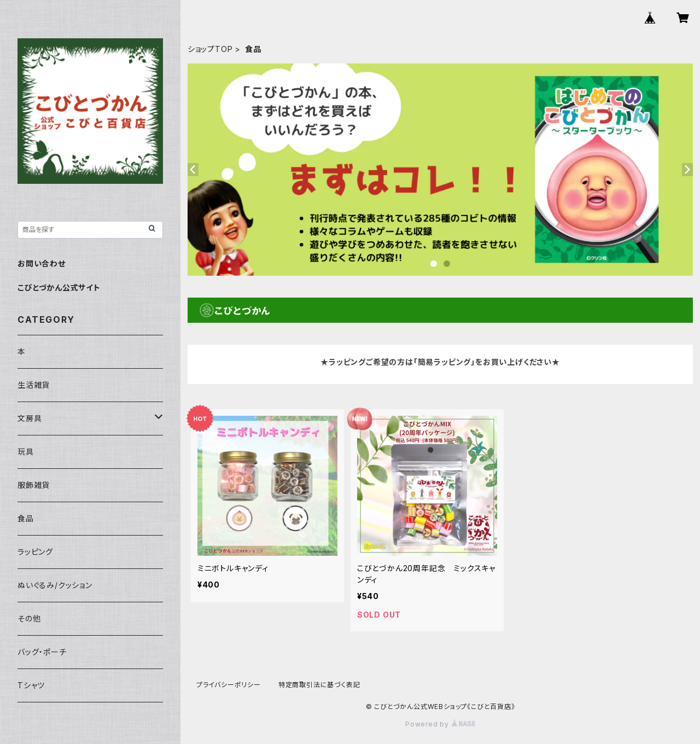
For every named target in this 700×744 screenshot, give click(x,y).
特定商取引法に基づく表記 (319, 685)
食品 (26, 518)
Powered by (440, 724)
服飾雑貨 (34, 485)
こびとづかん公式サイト (59, 287)
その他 (29, 618)
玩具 (26, 452)
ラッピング (35, 552)
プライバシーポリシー (229, 685)
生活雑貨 (34, 385)
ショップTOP (210, 49)
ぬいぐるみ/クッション (55, 585)
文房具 (30, 418)
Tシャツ (31, 685)
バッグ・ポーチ (42, 652)
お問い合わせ (42, 263)
